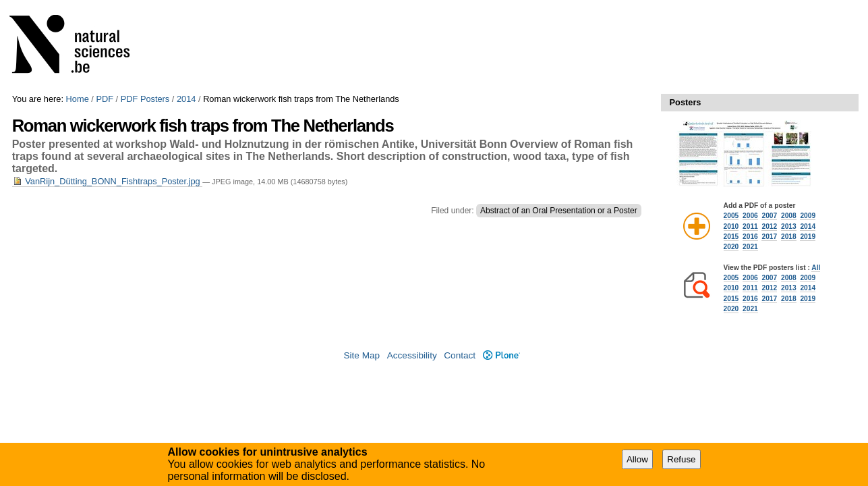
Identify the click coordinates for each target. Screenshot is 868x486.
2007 (769, 216)
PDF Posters (145, 99)
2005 (731, 216)
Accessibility (412, 355)
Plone (501, 355)
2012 (769, 226)
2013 (789, 226)
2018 (789, 237)
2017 (769, 237)
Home (78, 99)
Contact (460, 355)
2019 (808, 237)
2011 (750, 226)
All (816, 268)
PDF (105, 99)
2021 (750, 247)
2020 (731, 247)
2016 (750, 237)
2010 (731, 226)
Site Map (361, 355)
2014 (186, 99)
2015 (731, 237)
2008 (789, 216)
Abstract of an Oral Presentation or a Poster (559, 211)
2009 (808, 216)
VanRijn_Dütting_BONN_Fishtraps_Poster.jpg (108, 181)
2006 (750, 216)
